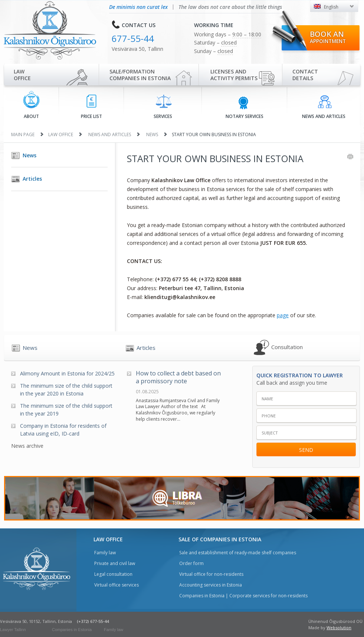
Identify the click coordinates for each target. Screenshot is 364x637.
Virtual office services (117, 585)
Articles (32, 179)
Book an (328, 37)
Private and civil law (115, 563)
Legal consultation (113, 574)
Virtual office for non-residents (211, 574)
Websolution (339, 628)
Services (163, 107)
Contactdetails (305, 75)
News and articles (324, 107)
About (31, 105)
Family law (105, 553)
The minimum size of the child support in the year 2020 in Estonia (66, 390)
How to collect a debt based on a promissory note (178, 377)
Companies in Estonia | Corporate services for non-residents (243, 596)
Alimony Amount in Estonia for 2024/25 (67, 373)
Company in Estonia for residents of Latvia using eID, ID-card (63, 430)
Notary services (245, 107)
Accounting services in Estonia (211, 585)
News (152, 134)
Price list (91, 107)
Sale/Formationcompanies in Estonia (140, 75)
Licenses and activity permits (234, 75)
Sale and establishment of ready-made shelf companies (238, 553)
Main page (23, 134)
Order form (191, 563)
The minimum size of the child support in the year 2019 (66, 410)
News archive (27, 446)
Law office (22, 75)
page (283, 315)
